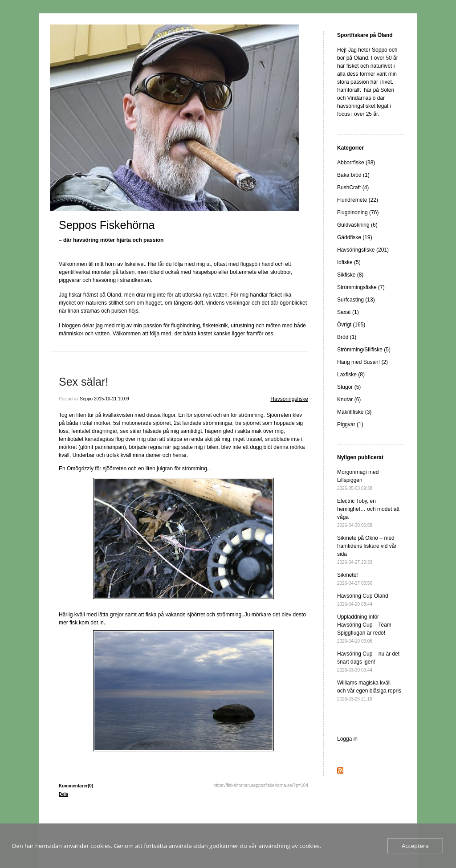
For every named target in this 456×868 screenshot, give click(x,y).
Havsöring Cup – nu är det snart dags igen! (368, 662)
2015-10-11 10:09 (112, 399)
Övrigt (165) (351, 325)
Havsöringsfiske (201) (363, 250)
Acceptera (415, 846)
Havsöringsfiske (289, 399)
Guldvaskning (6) (357, 225)
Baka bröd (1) (353, 175)
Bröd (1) (347, 337)
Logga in (347, 739)
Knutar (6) (349, 399)
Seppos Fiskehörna (107, 225)
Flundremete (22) (358, 200)
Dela (63, 794)
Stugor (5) (349, 387)
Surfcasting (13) (356, 300)
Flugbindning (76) (358, 212)
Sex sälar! (83, 382)
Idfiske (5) (349, 262)
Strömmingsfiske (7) (361, 287)
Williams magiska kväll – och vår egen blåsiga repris (369, 691)
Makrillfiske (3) (354, 412)
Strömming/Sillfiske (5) (364, 350)
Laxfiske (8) (351, 375)
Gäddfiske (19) (355, 237)
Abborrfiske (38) (356, 163)
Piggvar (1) (350, 424)
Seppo (86, 399)
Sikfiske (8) (350, 275)
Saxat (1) (348, 312)
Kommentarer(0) (76, 786)
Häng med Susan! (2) (362, 362)
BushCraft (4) (353, 187)
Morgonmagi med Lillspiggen (358, 480)
